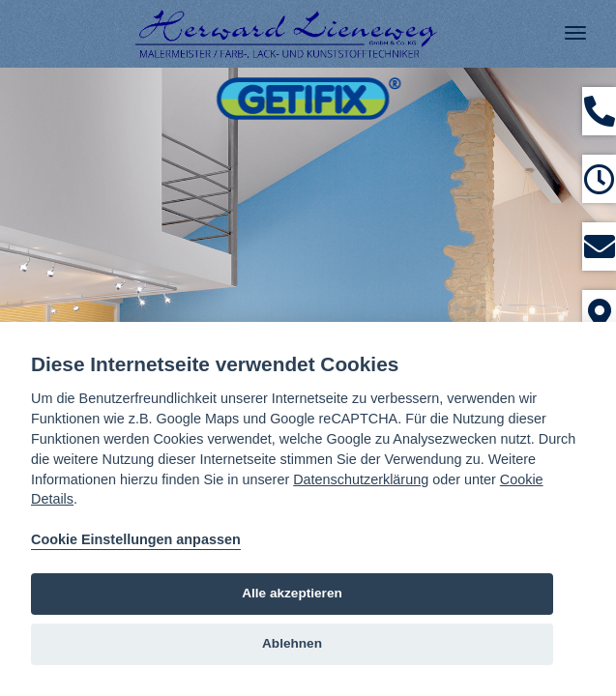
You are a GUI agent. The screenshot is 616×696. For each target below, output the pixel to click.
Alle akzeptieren (292, 593)
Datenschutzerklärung (361, 479)
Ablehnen (292, 643)
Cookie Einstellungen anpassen (136, 539)
